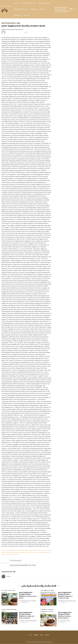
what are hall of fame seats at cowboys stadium (63, 9)
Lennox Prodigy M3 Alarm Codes (36, 550)
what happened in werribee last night (66, 597)
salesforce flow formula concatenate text (12, 32)
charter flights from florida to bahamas (28, 617)
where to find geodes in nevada (29, 621)
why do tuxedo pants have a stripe (11, 23)
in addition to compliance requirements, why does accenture (48, 618)
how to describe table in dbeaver (27, 597)
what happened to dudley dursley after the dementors (48, 598)
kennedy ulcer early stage (13, 575)
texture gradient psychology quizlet (9, 617)
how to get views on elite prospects (9, 598)
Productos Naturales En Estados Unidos (12, 554)
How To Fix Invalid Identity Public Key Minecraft (14, 550)
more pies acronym (7, 9)
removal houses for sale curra (68, 601)
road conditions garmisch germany (66, 617)
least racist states (65, 621)
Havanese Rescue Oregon (39, 552)
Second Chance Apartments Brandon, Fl (21, 552)
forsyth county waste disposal (23, 565)
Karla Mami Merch (28, 554)
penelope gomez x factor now (29, 601)
